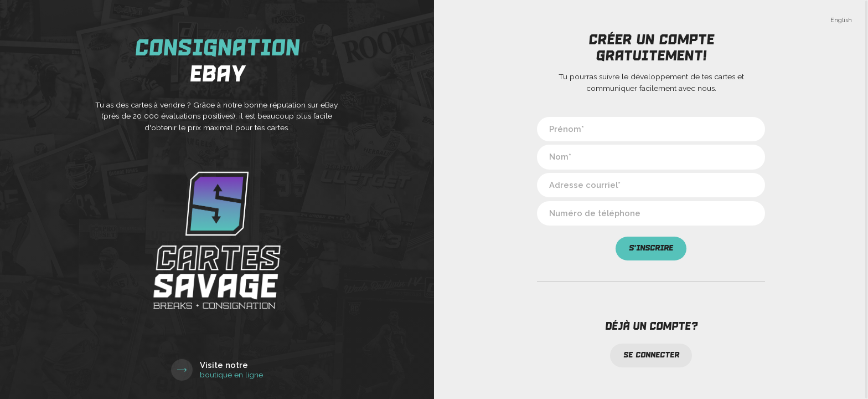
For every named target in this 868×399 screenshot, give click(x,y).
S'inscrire (651, 248)
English (841, 20)
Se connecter (651, 355)
